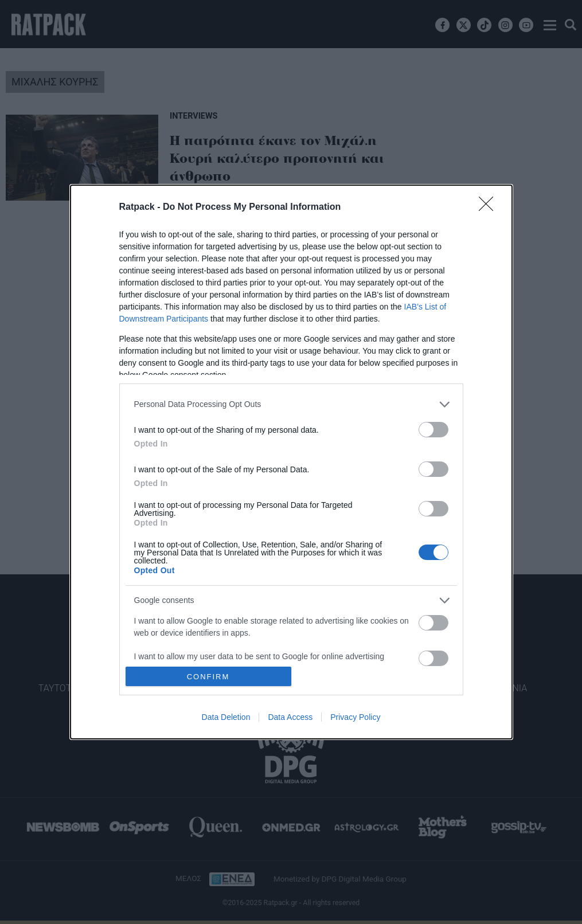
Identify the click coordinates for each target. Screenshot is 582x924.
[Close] (490, 207)
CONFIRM (208, 676)
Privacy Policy (355, 717)
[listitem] (291, 404)
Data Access (290, 717)
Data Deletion (226, 717)
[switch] (433, 430)
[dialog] (291, 462)
